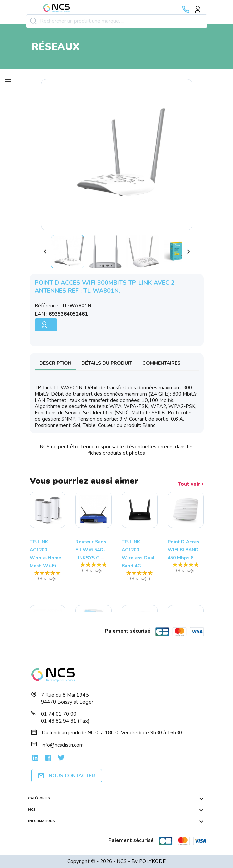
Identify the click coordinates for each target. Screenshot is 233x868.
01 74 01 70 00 (59, 714)
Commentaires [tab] (161, 363)
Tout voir (191, 484)
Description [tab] (55, 363)
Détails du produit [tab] (107, 363)
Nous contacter (67, 776)
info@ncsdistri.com (63, 745)
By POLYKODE (149, 861)
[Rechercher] (117, 21)
